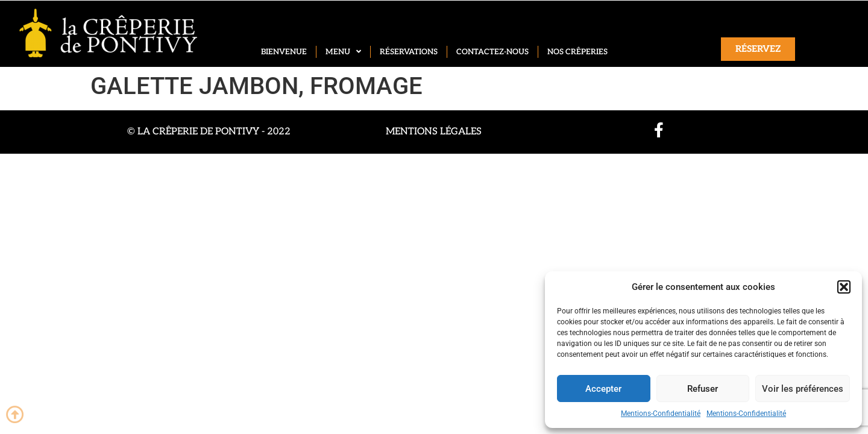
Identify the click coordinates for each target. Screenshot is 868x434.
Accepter (603, 389)
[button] (844, 287)
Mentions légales (434, 132)
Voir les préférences (803, 389)
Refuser (703, 389)
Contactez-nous (492, 52)
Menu (343, 52)
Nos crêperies (577, 52)
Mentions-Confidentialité (661, 414)
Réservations (409, 52)
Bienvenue (284, 52)
